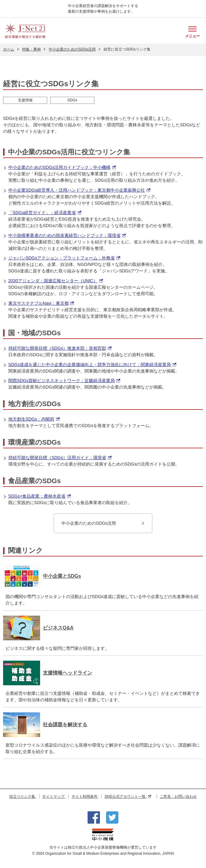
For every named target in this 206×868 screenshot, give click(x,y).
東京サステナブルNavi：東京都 (38, 303)
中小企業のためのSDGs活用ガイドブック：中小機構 (59, 167)
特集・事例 (31, 49)
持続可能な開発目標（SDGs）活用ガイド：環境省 (57, 458)
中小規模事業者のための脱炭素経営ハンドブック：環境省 (64, 236)
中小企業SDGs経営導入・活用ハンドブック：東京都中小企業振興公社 (77, 190)
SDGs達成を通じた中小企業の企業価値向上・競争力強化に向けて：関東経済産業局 (90, 365)
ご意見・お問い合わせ (178, 797)
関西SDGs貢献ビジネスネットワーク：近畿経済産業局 (62, 381)
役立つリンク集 (23, 797)
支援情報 (25, 100)
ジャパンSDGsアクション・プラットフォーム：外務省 (62, 258)
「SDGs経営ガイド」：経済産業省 (42, 213)
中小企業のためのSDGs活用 (72, 49)
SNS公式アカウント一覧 (128, 797)
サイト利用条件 (85, 797)
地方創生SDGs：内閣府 (31, 419)
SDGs (72, 100)
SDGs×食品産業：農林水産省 (37, 496)
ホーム (9, 49)
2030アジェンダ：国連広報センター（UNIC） (53, 281)
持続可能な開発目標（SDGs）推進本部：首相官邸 (57, 348)
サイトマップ (54, 797)
